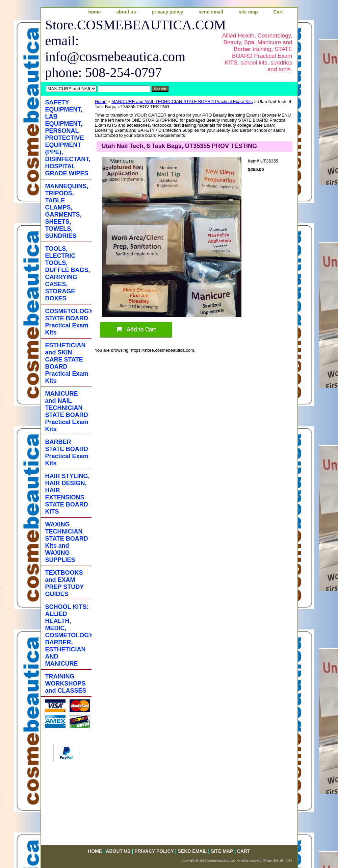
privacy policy (167, 12)
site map (248, 12)
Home (101, 102)
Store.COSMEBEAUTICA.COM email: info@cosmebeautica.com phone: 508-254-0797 (127, 49)
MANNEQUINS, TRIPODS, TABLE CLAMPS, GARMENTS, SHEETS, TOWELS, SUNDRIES (67, 211)
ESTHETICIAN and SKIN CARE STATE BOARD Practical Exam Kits (67, 363)
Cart (278, 12)
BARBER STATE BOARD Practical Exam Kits (67, 453)
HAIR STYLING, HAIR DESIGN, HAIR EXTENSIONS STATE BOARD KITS (68, 494)
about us (126, 12)
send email (211, 12)
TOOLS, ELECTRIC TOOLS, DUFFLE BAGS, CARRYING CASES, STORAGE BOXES (68, 274)
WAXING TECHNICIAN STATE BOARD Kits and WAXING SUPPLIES (67, 542)
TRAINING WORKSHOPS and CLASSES (66, 684)
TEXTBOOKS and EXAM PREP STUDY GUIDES (65, 583)
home (94, 12)
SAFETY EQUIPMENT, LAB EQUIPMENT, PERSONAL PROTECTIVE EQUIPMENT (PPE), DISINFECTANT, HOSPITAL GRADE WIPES (68, 138)
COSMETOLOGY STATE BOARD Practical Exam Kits (68, 322)
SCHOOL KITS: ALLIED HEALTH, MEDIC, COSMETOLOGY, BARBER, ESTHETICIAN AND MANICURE (68, 635)
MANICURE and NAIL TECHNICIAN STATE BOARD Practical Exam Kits (182, 102)
